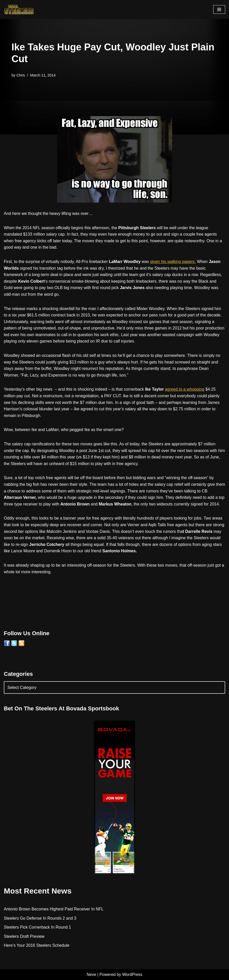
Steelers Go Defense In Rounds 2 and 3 (40, 918)
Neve (91, 975)
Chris (21, 75)
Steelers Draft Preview (24, 936)
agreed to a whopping (185, 389)
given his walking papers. (173, 262)
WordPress (132, 975)
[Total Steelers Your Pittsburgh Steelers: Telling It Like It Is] (19, 9)
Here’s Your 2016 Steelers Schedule (37, 945)
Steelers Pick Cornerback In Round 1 (37, 927)
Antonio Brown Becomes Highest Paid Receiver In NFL (54, 909)
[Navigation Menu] (219, 9)
